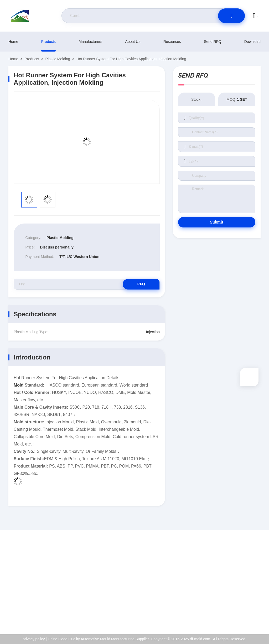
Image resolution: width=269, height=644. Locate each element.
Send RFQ (213, 42)
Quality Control (241, 592)
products (48, 42)
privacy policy (240, 603)
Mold (19, 385)
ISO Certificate (240, 581)
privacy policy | (35, 639)
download (252, 42)
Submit (217, 222)
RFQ (141, 284)
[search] (231, 16)
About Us (133, 42)
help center (238, 615)
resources (172, 42)
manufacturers (90, 42)
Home (13, 42)
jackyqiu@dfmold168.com (40, 586)
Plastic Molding (58, 59)
